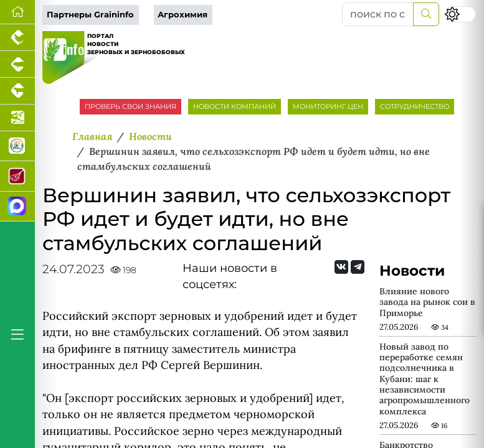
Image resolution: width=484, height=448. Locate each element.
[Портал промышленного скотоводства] (17, 91)
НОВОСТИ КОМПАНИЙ (235, 106)
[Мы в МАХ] (17, 207)
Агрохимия (183, 15)
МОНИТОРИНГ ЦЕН (328, 106)
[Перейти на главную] (17, 12)
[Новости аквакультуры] (17, 118)
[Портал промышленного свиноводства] (17, 64)
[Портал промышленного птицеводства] (17, 38)
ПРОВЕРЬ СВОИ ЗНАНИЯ (130, 106)
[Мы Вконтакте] (341, 267)
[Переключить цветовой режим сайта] (460, 14)
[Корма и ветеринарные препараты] (17, 146)
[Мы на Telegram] (358, 267)
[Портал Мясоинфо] (17, 176)
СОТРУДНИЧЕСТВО (415, 106)
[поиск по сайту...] (378, 14)
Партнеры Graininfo (90, 15)
